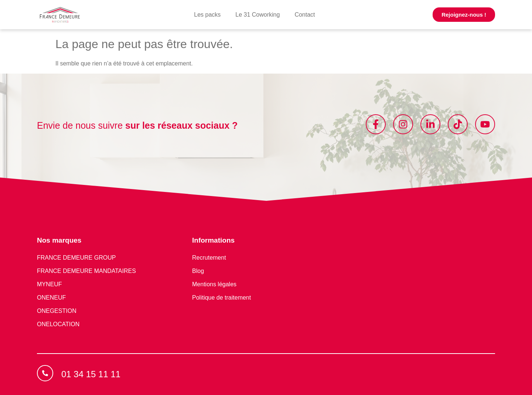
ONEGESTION (57, 311)
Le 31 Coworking (258, 15)
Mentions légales (214, 284)
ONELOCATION (58, 324)
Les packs (207, 15)
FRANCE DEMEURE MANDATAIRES (86, 271)
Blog (198, 271)
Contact (305, 15)
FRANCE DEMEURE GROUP (76, 258)
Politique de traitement (221, 298)
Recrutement (209, 258)
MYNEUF (50, 284)
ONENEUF (51, 298)
